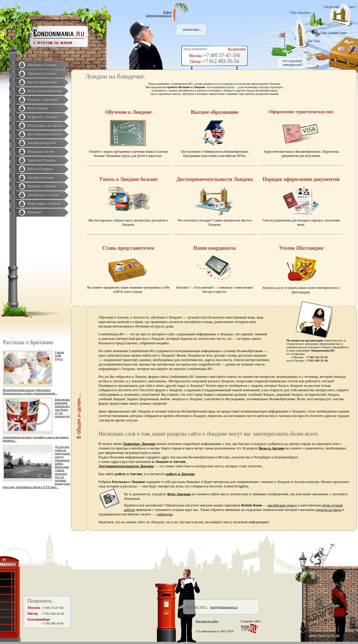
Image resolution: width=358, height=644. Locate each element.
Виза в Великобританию (45, 91)
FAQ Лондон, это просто (45, 126)
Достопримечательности (45, 134)
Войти (167, 12)
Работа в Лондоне (40, 169)
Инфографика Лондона (44, 204)
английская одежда (282, 505)
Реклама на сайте (207, 621)
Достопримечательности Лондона (126, 466)
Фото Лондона (38, 108)
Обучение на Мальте (42, 74)
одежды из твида (328, 510)
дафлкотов (164, 514)
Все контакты (237, 49)
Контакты (34, 212)
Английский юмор (41, 178)
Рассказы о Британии (43, 100)
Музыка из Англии (41, 152)
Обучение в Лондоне (42, 65)
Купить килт (273, 288)
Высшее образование (42, 82)
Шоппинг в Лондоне (42, 186)
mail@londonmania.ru (224, 607)
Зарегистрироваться (158, 15)
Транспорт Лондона (42, 160)
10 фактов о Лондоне (42, 117)
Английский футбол (42, 143)
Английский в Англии (43, 195)
